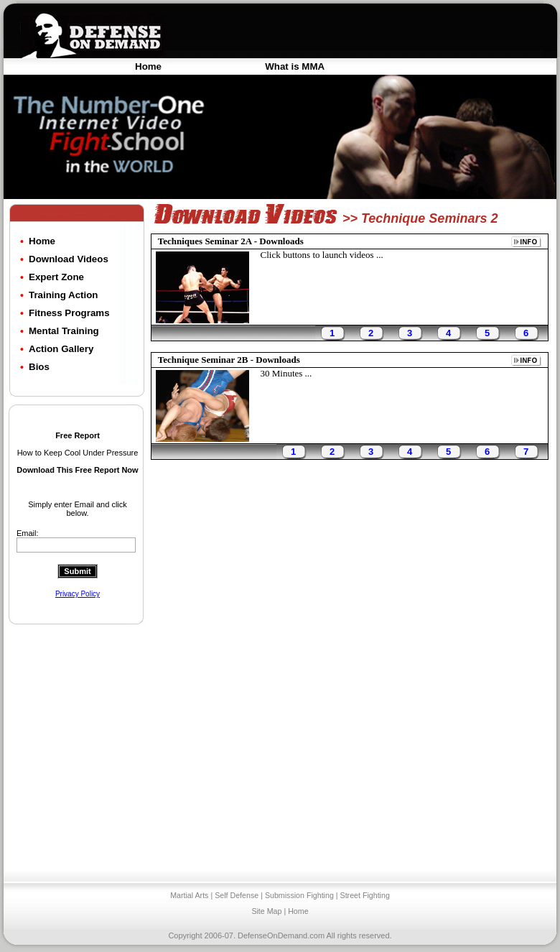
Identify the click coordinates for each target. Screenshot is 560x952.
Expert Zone (56, 277)
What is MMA (295, 66)
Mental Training (64, 331)
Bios (39, 367)
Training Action (64, 295)
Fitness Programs (69, 313)
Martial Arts (189, 895)
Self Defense (237, 895)
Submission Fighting (299, 895)
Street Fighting (365, 895)
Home (148, 66)
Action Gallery (61, 349)
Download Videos (69, 259)
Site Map (266, 911)
